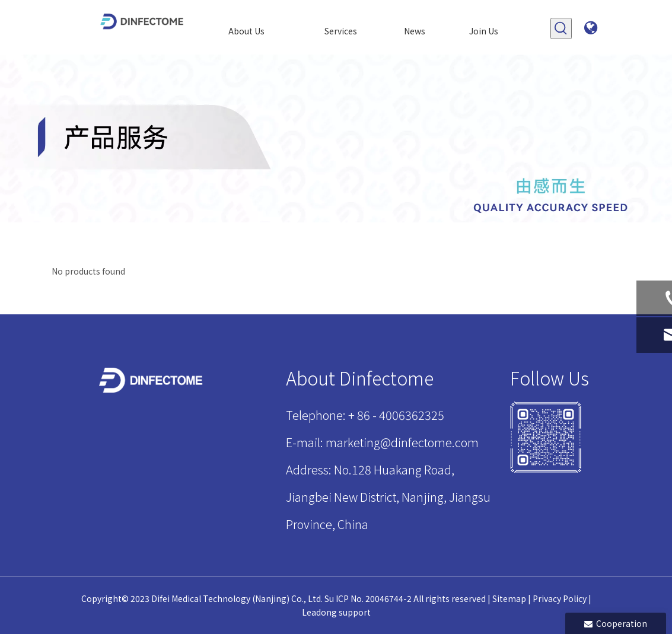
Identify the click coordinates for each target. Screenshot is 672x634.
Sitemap (509, 598)
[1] (546, 437)
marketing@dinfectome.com (402, 442)
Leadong (319, 612)
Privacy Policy (560, 598)
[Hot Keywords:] (561, 28)
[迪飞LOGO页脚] (152, 380)
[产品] (336, 138)
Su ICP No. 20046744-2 (368, 598)
